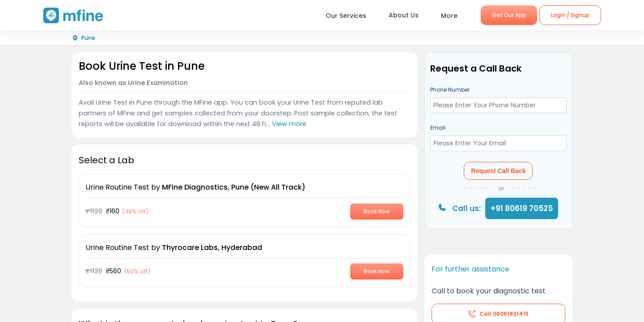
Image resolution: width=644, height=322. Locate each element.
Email (438, 128)
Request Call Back (498, 171)
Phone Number (450, 90)
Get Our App (509, 15)
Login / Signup (570, 15)
